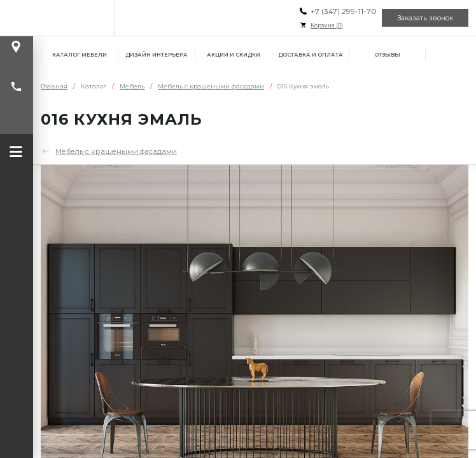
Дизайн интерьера (157, 55)
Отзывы (387, 55)
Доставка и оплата (311, 55)
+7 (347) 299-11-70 (344, 11)
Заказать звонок (425, 18)
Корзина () (327, 25)
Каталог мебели (80, 55)
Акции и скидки (234, 55)
